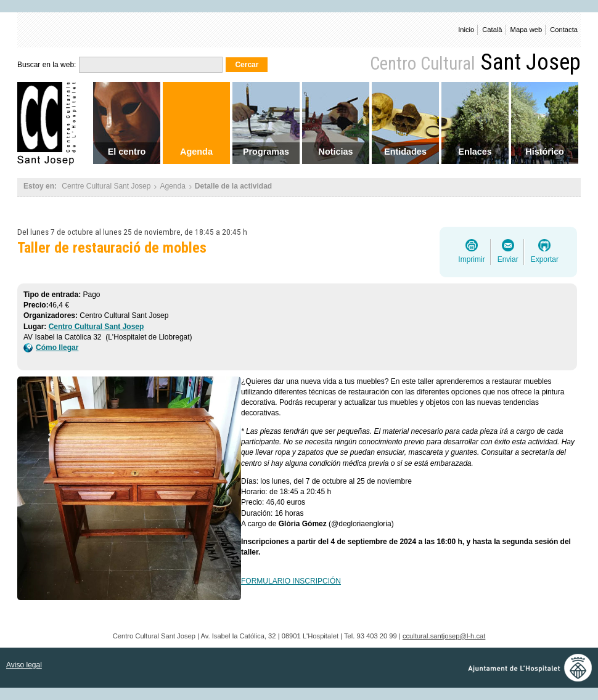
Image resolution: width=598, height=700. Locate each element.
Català (492, 30)
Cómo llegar (51, 348)
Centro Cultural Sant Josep (96, 327)
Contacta (564, 30)
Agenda (196, 152)
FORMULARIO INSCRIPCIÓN (291, 581)
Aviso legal (24, 665)
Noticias (336, 152)
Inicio (466, 30)
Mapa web (526, 30)
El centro (127, 152)
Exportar (545, 259)
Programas (266, 152)
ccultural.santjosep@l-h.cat (444, 636)
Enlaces (475, 152)
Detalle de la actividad (233, 186)
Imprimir (471, 259)
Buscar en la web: (47, 65)
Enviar (508, 259)
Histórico (544, 152)
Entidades (405, 152)
